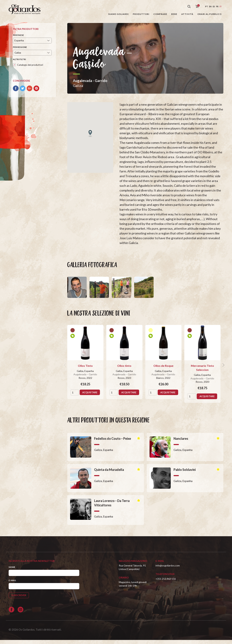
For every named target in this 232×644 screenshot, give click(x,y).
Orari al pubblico (209, 14)
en (210, 6)
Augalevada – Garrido (85, 378)
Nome (12, 571)
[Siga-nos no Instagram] (20, 613)
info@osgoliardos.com (168, 569)
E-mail (12, 584)
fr (217, 6)
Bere (174, 14)
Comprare (160, 14)
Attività (187, 14)
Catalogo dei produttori (30, 68)
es (214, 6)
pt (206, 6)
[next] (223, 291)
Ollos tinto (124, 369)
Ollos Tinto (85, 369)
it (221, 6)
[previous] (65, 291)
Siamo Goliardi (118, 14)
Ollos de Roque (163, 369)
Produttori (141, 14)
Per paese (18, 39)
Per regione (20, 51)
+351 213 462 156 (166, 582)
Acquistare (86, 402)
